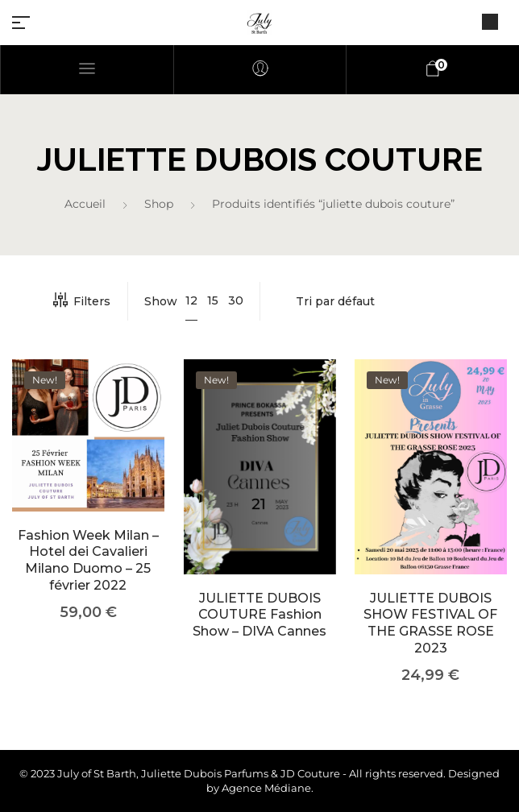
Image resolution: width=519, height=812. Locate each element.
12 (191, 300)
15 (213, 300)
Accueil (85, 204)
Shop (159, 204)
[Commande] (392, 301)
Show (161, 301)
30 (236, 300)
